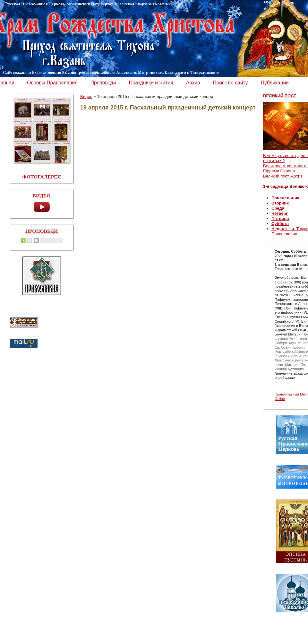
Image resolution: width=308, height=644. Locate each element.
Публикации (275, 83)
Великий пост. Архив (283, 176)
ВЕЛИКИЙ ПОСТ (280, 96)
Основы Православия (52, 83)
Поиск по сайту (230, 83)
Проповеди (103, 83)
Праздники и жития (151, 83)
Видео (86, 96)
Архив (193, 83)
